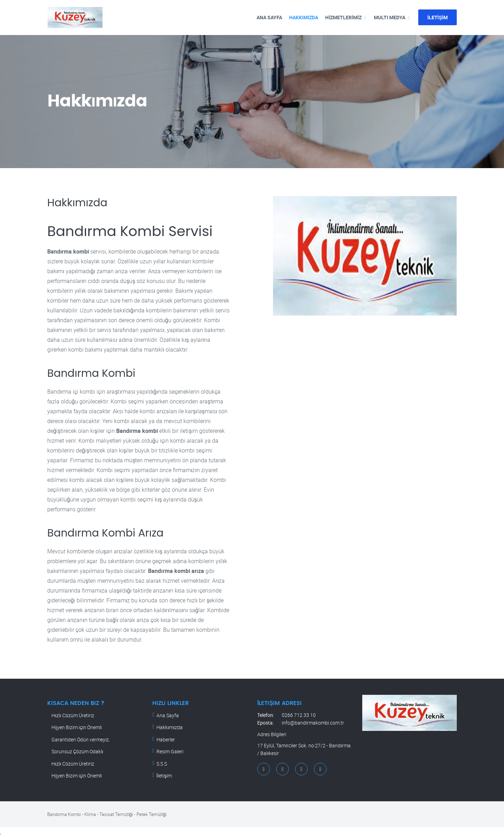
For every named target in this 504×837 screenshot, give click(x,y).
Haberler (166, 739)
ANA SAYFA (269, 17)
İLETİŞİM (437, 17)
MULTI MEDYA (390, 17)
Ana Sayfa (168, 715)
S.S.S (162, 764)
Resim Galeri (170, 751)
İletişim (164, 776)
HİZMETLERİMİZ (343, 17)
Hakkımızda (304, 17)
